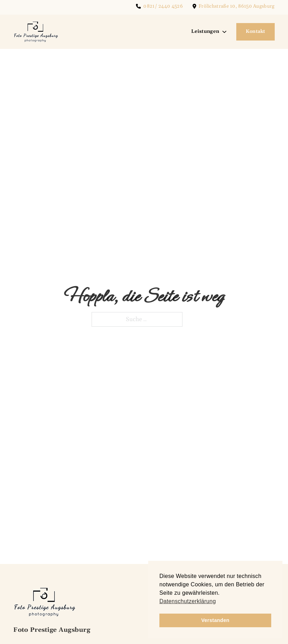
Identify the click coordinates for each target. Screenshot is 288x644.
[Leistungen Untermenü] (224, 32)
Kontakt (255, 31)
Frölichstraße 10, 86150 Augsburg (237, 6)
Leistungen (205, 31)
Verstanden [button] (215, 620)
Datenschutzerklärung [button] (188, 601)
